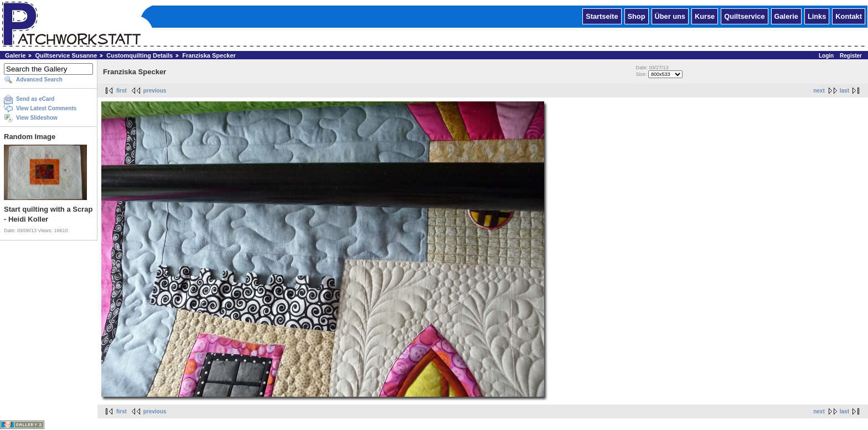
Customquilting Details (139, 55)
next (819, 91)
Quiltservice (744, 16)
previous (155, 91)
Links (817, 16)
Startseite (602, 16)
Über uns (670, 16)
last (844, 91)
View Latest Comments (46, 108)
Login (826, 56)
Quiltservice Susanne (66, 55)
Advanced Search (39, 80)
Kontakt (849, 16)
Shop (637, 16)
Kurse (705, 16)
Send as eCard (35, 99)
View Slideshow (37, 118)
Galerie (786, 16)
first (122, 91)
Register (851, 56)
